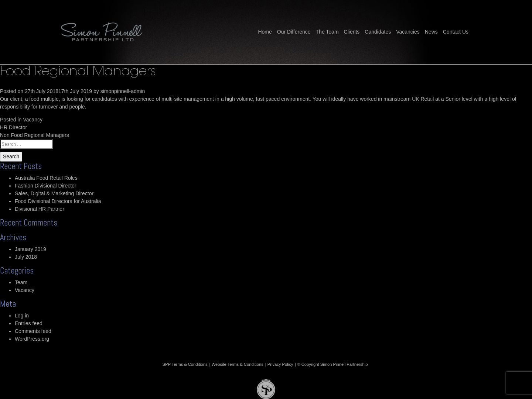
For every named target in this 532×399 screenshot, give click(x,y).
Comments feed (33, 331)
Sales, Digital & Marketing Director (54, 193)
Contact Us (456, 32)
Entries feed (29, 323)
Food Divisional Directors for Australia (58, 201)
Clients (352, 32)
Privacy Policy (280, 364)
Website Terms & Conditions (238, 364)
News (431, 32)
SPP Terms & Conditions (185, 364)
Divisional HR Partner (40, 209)
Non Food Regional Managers (35, 135)
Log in (22, 316)
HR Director (13, 127)
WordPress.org (32, 339)
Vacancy (33, 120)
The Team (327, 32)
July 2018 (26, 257)
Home (265, 32)
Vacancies (408, 32)
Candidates (378, 32)
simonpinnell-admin (123, 91)
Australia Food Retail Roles (46, 178)
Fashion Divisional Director (46, 186)
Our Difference (294, 32)
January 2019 (30, 249)
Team (21, 282)
